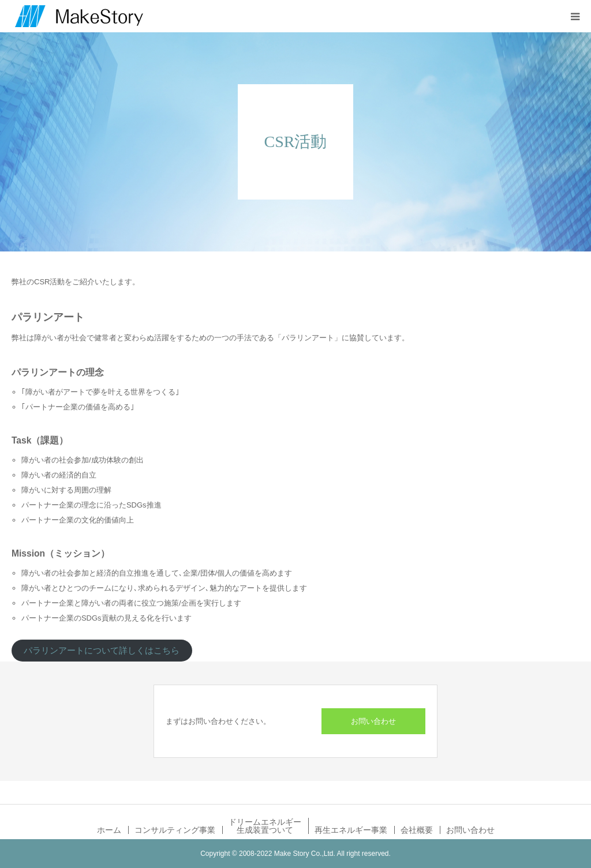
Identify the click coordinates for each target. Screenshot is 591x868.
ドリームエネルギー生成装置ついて (265, 826)
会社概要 (417, 830)
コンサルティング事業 (175, 830)
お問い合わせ (373, 721)
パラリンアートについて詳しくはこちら (102, 651)
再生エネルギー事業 (351, 830)
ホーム (109, 830)
